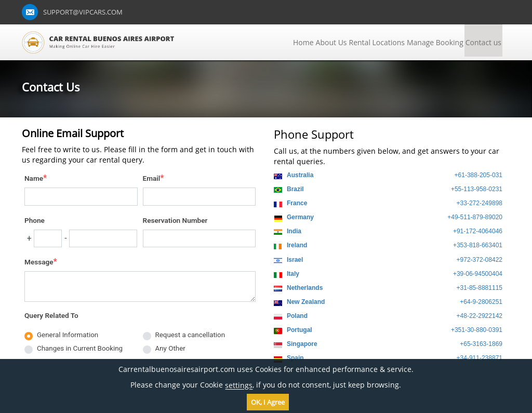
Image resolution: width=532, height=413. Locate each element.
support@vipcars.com (83, 12)
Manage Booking (435, 42)
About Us (331, 42)
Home (303, 42)
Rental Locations (377, 42)
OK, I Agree (268, 402)
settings (239, 386)
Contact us (483, 42)
